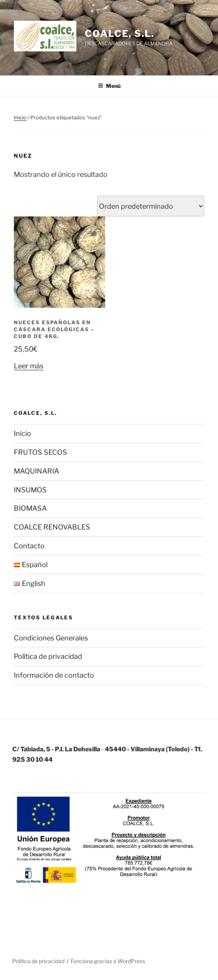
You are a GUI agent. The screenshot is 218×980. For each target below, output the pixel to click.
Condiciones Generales (51, 638)
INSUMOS (30, 490)
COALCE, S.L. (120, 34)
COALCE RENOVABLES (52, 527)
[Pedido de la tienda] (151, 206)
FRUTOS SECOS (40, 452)
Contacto (29, 546)
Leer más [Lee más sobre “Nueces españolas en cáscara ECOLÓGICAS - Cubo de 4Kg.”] (29, 366)
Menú (109, 86)
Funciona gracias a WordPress (108, 961)
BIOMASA (30, 508)
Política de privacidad (48, 656)
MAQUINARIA (36, 471)
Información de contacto (54, 675)
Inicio (20, 117)
